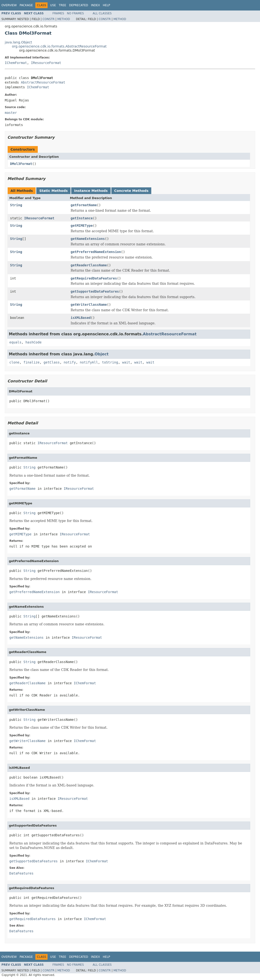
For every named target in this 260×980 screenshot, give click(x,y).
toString (110, 362)
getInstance (82, 218)
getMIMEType (82, 226)
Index (96, 5)
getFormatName (84, 205)
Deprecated (79, 5)
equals (15, 342)
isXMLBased (81, 318)
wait (126, 362)
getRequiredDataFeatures (94, 278)
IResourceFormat (46, 63)
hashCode (33, 342)
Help (106, 5)
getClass (51, 362)
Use (53, 5)
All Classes (102, 13)
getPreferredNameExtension (96, 252)
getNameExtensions (88, 239)
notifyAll (89, 362)
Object (102, 354)
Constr (49, 19)
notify (70, 362)
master (11, 113)
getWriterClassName (89, 305)
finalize (31, 362)
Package (26, 5)
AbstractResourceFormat (43, 82)
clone (14, 362)
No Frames (75, 13)
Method (64, 19)
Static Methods (53, 191)
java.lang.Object (18, 42)
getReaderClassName (89, 265)
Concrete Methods (131, 191)
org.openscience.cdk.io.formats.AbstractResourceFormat (59, 46)
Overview (9, 5)
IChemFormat (16, 63)
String (16, 205)
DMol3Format (21, 164)
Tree (62, 5)
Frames (58, 13)
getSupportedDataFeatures (95, 291)
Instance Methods (91, 191)
